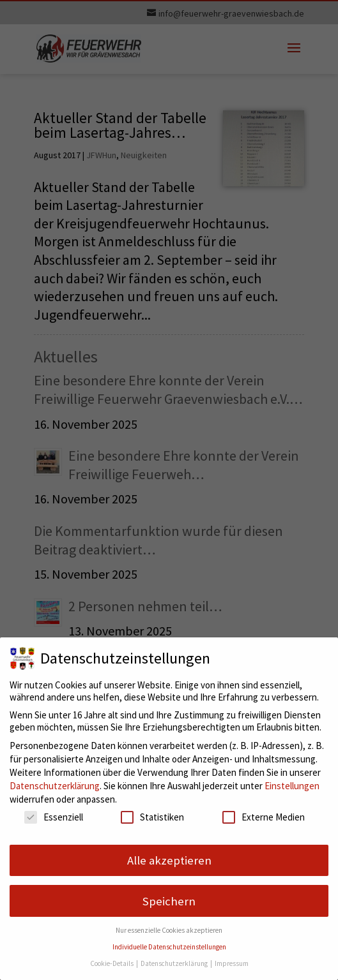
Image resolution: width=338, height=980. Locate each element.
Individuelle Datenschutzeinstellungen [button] (169, 947)
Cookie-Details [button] (112, 963)
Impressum (232, 963)
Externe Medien (264, 817)
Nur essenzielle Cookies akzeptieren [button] (169, 930)
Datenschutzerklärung (55, 786)
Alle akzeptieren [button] (169, 860)
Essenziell (54, 817)
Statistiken (152, 817)
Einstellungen (292, 786)
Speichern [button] (169, 901)
